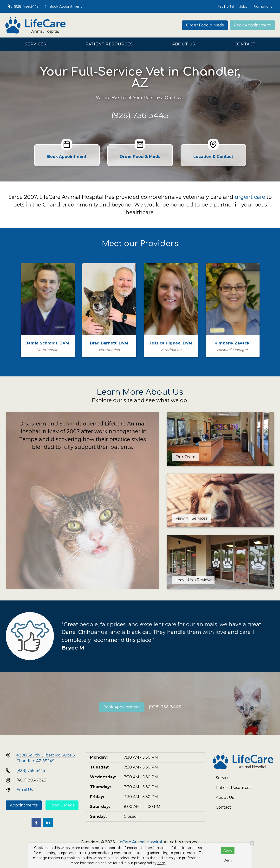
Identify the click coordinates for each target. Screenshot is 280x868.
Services (36, 44)
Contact (245, 44)
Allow (228, 850)
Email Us (25, 790)
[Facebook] (36, 823)
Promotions (262, 6)
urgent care (250, 197)
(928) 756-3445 (140, 115)
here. (162, 863)
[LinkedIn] (48, 823)
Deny (228, 860)
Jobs (243, 6)
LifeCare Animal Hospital (139, 842)
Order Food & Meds (205, 25)
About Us (184, 44)
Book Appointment (252, 25)
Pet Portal (225, 6)
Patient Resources (109, 44)
